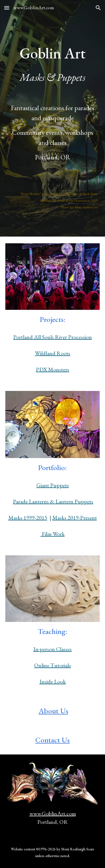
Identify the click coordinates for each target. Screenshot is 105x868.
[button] (7, 8)
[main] (53, 44)
